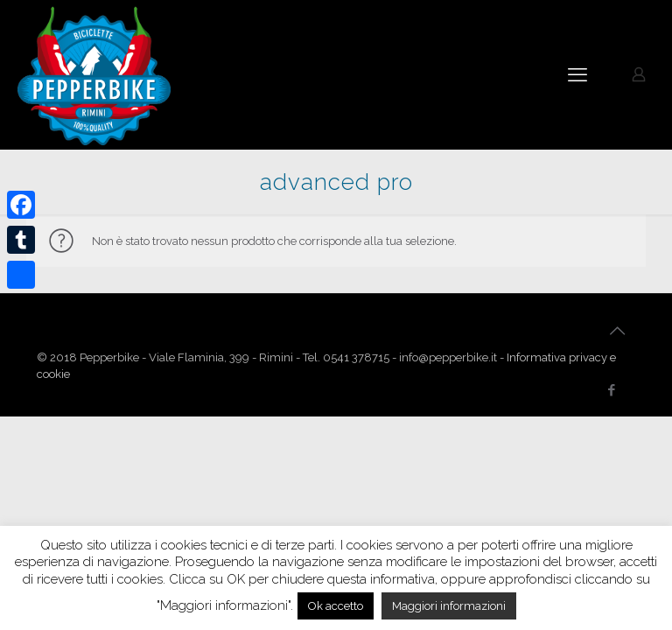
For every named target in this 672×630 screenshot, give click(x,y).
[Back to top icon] (617, 331)
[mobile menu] (577, 74)
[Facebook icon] (611, 390)
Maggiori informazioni (449, 606)
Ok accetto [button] (336, 606)
